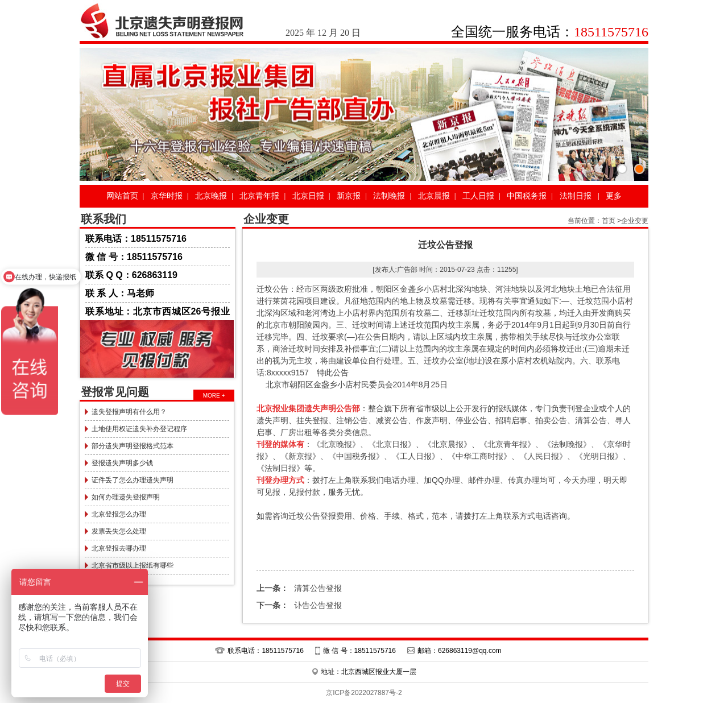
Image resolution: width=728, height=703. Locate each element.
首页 (609, 221)
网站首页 (122, 196)
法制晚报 (389, 196)
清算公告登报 (299, 588)
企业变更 (635, 221)
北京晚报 (211, 196)
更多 (614, 196)
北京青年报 (259, 196)
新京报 (349, 196)
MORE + (214, 396)
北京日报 (308, 196)
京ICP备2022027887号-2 (364, 693)
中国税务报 (527, 196)
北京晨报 (434, 196)
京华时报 (167, 196)
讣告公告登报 (299, 605)
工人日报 (478, 196)
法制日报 (576, 196)
